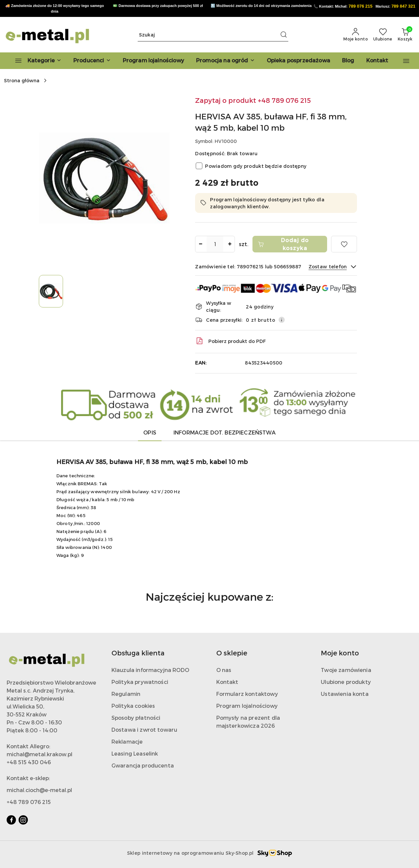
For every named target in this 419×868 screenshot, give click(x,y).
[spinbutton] (215, 244)
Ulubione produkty (346, 682)
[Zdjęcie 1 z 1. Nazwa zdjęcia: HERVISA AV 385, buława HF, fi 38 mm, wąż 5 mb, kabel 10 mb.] (51, 291)
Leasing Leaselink (135, 753)
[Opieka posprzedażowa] (298, 61)
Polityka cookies (133, 706)
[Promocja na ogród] (225, 61)
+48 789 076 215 (29, 802)
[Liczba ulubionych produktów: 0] (383, 35)
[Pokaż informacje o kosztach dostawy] (282, 320)
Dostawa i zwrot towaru (144, 730)
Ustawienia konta (345, 694)
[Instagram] (23, 820)
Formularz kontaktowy (247, 694)
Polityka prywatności (140, 682)
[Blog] (348, 61)
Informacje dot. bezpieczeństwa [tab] (225, 432)
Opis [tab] (150, 432)
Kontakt (227, 682)
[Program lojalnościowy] (153, 61)
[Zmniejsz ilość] (200, 244)
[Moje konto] (356, 35)
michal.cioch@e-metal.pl (39, 790)
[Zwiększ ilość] (230, 244)
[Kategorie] (35, 61)
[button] (92, 61)
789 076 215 (360, 6)
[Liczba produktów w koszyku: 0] (405, 35)
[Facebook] (11, 820)
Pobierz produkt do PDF (230, 341)
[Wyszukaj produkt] (213, 35)
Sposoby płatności (136, 718)
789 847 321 (403, 6)
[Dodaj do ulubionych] (344, 244)
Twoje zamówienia (346, 670)
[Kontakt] (377, 61)
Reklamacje (127, 741)
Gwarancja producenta (143, 765)
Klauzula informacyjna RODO (150, 670)
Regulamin (126, 694)
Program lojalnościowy (247, 706)
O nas (224, 670)
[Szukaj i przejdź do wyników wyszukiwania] (284, 35)
